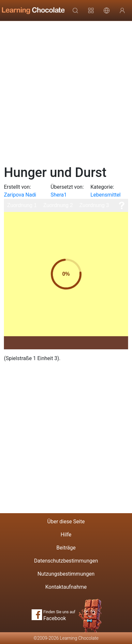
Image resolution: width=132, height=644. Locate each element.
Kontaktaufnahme (66, 587)
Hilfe (66, 535)
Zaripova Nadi (20, 195)
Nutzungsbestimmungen (66, 574)
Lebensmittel (106, 195)
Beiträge (66, 548)
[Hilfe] (122, 205)
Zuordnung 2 (58, 205)
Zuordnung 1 (22, 205)
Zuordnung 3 (94, 205)
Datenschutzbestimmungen (66, 561)
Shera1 (59, 195)
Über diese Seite (66, 522)
